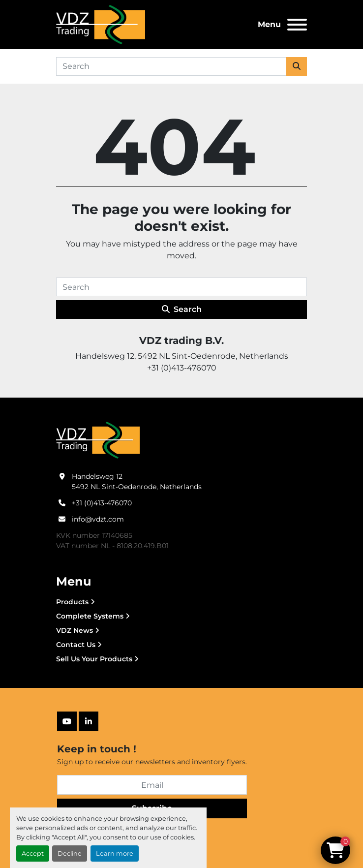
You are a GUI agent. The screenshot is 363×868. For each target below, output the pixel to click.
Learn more (115, 853)
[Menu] (297, 25)
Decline (70, 853)
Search (182, 309)
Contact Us (76, 645)
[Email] (152, 785)
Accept (33, 853)
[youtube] (67, 721)
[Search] (171, 66)
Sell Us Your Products (94, 659)
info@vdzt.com (98, 519)
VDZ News (75, 630)
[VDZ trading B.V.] (98, 440)
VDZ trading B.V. (181, 341)
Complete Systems (90, 616)
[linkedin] (89, 721)
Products (72, 602)
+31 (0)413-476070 (102, 503)
